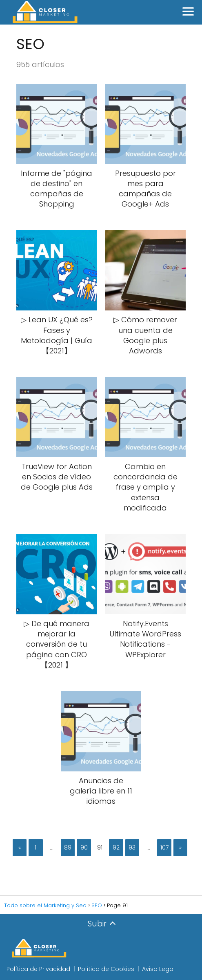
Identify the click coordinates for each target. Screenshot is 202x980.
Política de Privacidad (38, 969)
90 (84, 847)
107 (164, 847)
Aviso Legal (158, 969)
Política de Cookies (106, 969)
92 (116, 847)
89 (68, 847)
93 (132, 847)
